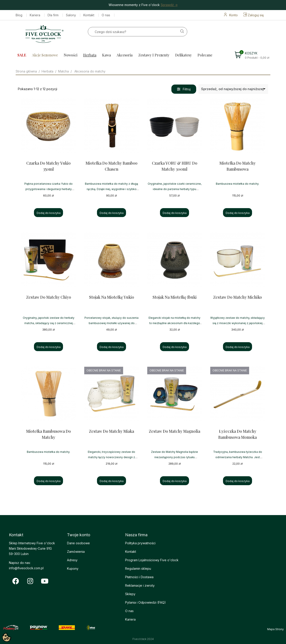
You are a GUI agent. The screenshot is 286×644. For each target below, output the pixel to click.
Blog (19, 15)
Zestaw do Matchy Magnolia (175, 431)
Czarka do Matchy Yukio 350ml (48, 166)
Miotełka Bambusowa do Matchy (48, 434)
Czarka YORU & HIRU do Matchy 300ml (175, 166)
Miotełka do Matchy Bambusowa (238, 166)
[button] (184, 89)
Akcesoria (125, 55)
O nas (106, 15)
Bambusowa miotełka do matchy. (238, 184)
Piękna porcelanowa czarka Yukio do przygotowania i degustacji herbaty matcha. (48, 189)
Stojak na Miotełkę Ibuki (175, 297)
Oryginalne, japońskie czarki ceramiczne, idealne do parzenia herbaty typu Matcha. (175, 189)
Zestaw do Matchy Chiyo (49, 297)
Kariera (35, 15)
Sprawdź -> (169, 5)
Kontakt (89, 15)
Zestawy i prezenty (154, 55)
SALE (22, 55)
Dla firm (53, 15)
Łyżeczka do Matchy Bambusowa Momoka (238, 434)
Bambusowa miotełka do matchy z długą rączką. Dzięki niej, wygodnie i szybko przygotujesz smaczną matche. (111, 189)
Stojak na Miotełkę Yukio (112, 297)
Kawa (106, 55)
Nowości (70, 55)
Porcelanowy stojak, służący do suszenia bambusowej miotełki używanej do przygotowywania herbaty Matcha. (111, 323)
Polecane (205, 55)
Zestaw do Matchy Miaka (111, 431)
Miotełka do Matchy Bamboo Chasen (111, 166)
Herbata (90, 55)
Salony (71, 15)
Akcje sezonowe (45, 55)
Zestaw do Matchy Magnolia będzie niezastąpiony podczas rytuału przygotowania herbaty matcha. (175, 457)
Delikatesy (183, 55)
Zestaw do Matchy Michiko (238, 297)
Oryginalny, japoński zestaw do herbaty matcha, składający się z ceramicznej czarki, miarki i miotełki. (49, 323)
